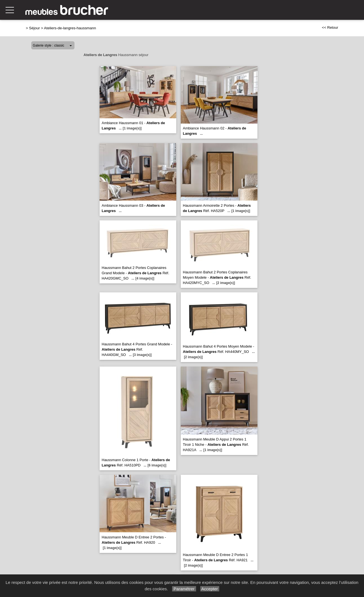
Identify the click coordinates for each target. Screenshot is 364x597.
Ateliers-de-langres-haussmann (70, 28)
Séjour (34, 28)
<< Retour (330, 27)
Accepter (210, 589)
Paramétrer (184, 589)
